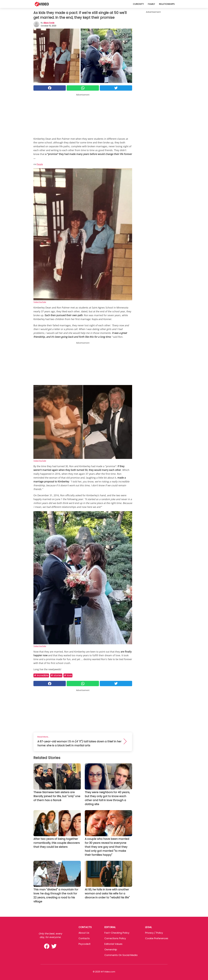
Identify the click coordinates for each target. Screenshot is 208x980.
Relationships (167, 4)
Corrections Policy (115, 938)
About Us (84, 933)
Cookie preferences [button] (157, 938)
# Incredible (41, 675)
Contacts (84, 938)
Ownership (111, 949)
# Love (68, 675)
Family (151, 4)
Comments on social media (121, 955)
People (40, 164)
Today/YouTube (40, 302)
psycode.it (84, 944)
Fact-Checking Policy (117, 933)
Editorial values (113, 944)
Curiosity (138, 4)
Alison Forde (49, 23)
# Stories (56, 675)
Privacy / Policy (154, 933)
